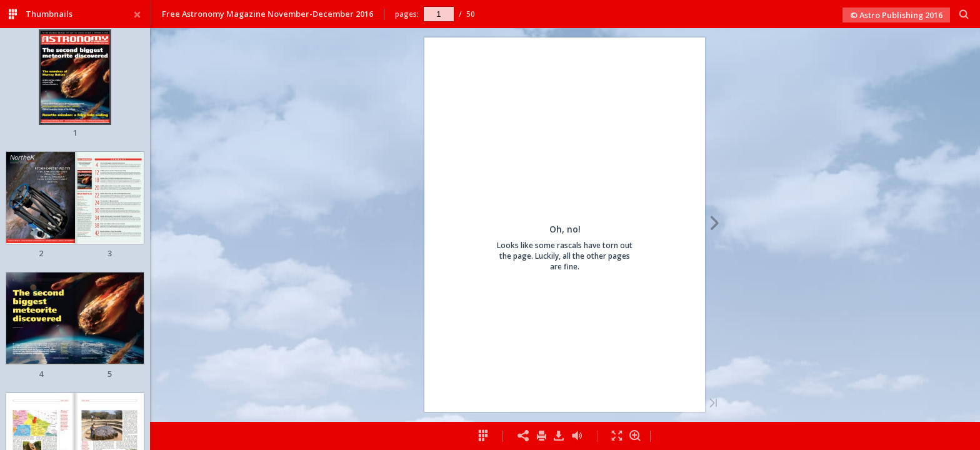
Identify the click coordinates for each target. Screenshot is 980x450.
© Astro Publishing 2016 (896, 15)
